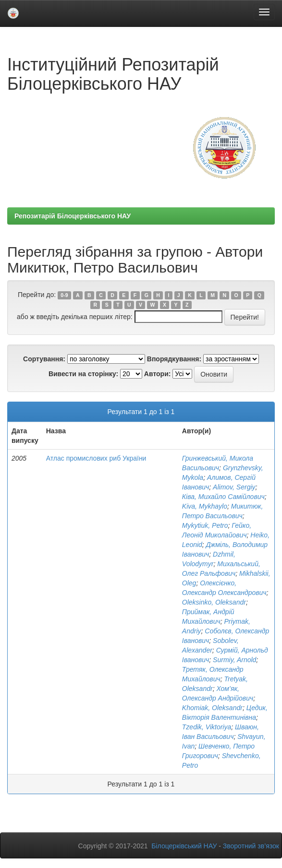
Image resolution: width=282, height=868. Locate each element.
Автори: (158, 374)
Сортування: (44, 359)
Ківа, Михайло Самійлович (223, 497)
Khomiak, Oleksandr (212, 708)
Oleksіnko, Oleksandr (214, 602)
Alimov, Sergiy (234, 487)
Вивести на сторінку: (83, 374)
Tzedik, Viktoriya (207, 727)
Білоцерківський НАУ (184, 846)
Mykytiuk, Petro (205, 525)
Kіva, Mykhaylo (205, 506)
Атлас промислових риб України (96, 458)
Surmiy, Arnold (234, 660)
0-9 (64, 295)
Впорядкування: (174, 359)
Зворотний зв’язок (251, 846)
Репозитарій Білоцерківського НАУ (73, 216)
